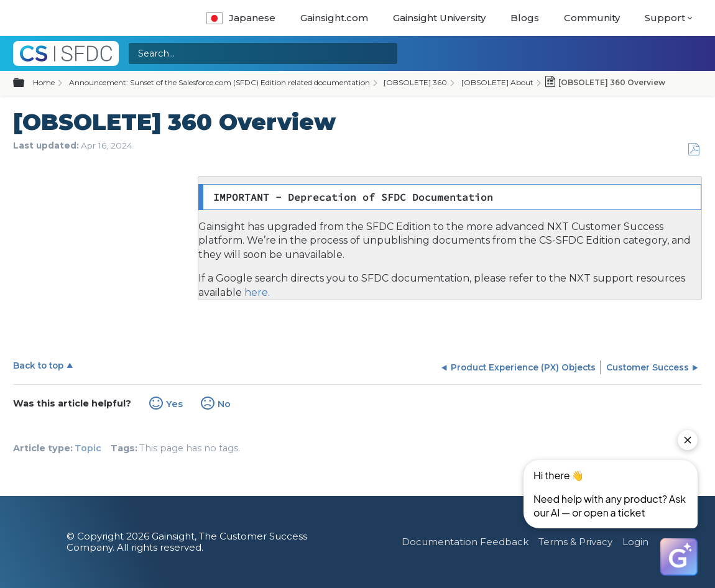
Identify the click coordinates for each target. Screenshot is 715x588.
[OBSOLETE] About (497, 82)
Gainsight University (439, 18)
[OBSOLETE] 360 (415, 82)
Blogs (525, 18)
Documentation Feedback (465, 542)
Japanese (241, 18)
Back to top (38, 365)
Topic (88, 448)
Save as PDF (694, 149)
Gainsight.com (334, 18)
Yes (174, 404)
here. (256, 292)
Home (44, 82)
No (224, 404)
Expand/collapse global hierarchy (26, 83)
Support (665, 18)
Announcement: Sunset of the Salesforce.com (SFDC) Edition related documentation (219, 82)
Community (592, 18)
